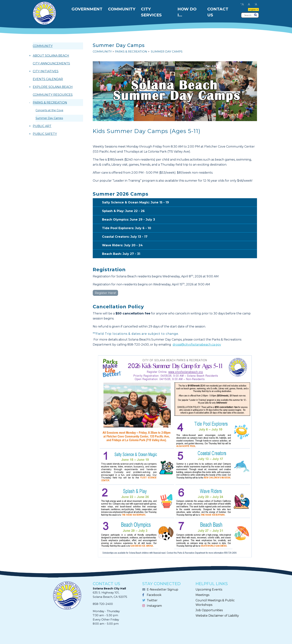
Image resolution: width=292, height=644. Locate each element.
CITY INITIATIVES (46, 71)
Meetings (202, 595)
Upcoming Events (209, 590)
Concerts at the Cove (49, 110)
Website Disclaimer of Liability (217, 616)
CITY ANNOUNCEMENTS (51, 63)
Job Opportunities (209, 610)
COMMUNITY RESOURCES (53, 95)
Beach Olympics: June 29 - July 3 (180, 220)
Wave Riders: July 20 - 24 (180, 246)
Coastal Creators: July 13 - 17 (180, 237)
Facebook (154, 595)
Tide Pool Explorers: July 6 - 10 (180, 228)
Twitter (152, 600)
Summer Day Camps (49, 118)
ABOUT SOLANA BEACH (51, 56)
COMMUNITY (43, 46)
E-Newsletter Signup (162, 590)
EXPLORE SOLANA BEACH (53, 87)
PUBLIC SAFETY (45, 134)
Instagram (154, 606)
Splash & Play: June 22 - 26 (180, 211)
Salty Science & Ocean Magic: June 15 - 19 (180, 203)
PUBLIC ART (42, 126)
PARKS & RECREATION (50, 103)
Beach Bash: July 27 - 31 (180, 254)
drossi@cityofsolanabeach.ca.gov (197, 345)
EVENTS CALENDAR (48, 79)
